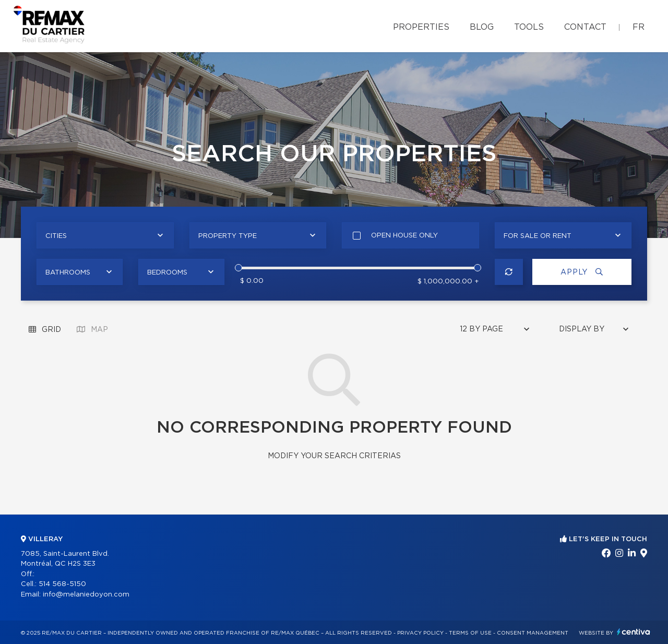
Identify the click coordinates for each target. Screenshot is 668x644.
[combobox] (105, 235)
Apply (582, 272)
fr (639, 27)
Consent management (533, 633)
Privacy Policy (420, 633)
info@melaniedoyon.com (86, 595)
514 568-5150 (62, 584)
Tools (529, 27)
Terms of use (470, 633)
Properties (421, 27)
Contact (585, 27)
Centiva (634, 632)
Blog (482, 27)
